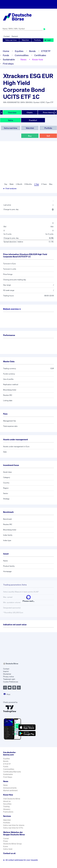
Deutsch (15, 36)
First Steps (8, 777)
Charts (30, 112)
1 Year (37, 184)
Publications (8, 812)
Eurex (6, 846)
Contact (7, 36)
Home (6, 51)
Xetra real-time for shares (14, 825)
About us (7, 801)
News (23, 59)
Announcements (10, 788)
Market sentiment (10, 790)
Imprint (6, 671)
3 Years (44, 184)
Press (5, 841)
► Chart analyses (10, 188)
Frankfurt (33, 120)
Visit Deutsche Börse (12, 799)
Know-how (38, 59)
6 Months (28, 184)
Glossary (7, 809)
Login (48, 40)
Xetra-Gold (8, 849)
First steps (8, 64)
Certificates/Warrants (12, 772)
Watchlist (25, 40)
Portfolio (37, 40)
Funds (6, 55)
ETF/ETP (46, 51)
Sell (48, 136)
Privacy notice (8, 677)
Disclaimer (7, 674)
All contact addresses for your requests (20, 860)
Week (11, 184)
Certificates (40, 55)
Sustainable (9, 59)
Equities (19, 51)
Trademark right (9, 679)
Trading (6, 806)
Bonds (32, 51)
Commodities (22, 55)
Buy (30, 136)
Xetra (10, 120)
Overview (12, 112)
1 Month (19, 184)
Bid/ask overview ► (12, 309)
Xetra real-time (11, 40)
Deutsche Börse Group (12, 844)
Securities (7, 804)
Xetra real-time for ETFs (13, 828)
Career (6, 839)
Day (6, 184)
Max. (51, 184)
